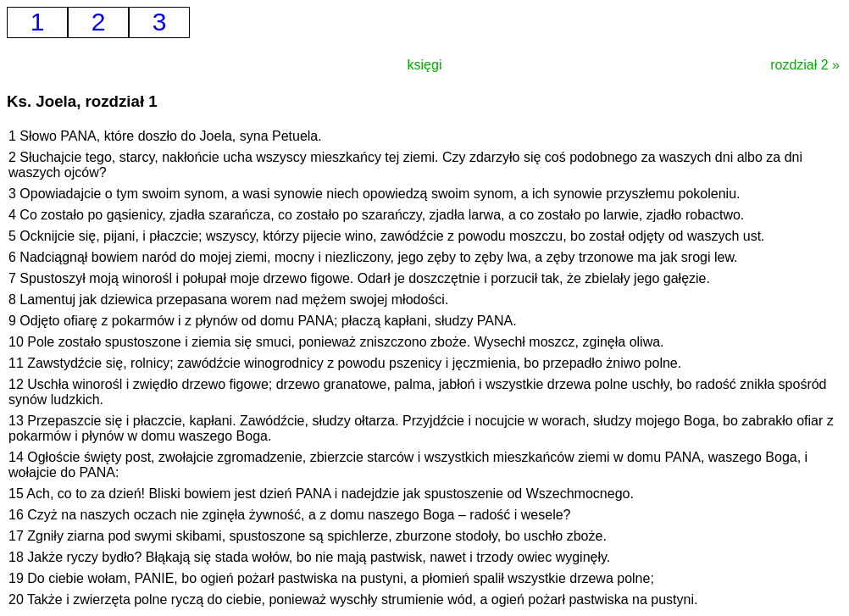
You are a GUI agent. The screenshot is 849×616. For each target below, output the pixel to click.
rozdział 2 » (805, 65)
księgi (425, 65)
